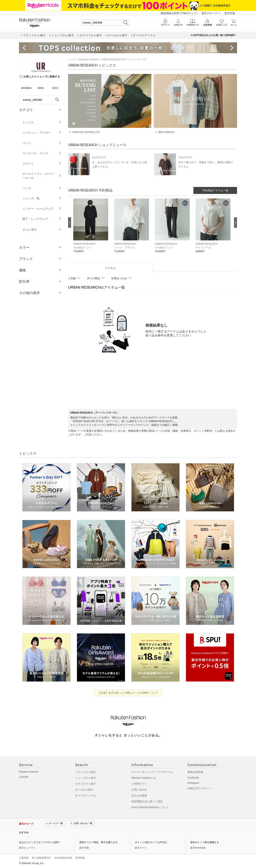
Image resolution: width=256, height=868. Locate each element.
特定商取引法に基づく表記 (147, 801)
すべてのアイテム (86, 796)
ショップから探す (86, 778)
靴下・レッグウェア (42, 219)
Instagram (193, 783)
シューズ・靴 (42, 198)
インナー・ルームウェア (42, 209)
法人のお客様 (139, 796)
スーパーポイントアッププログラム (152, 772)
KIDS (55, 88)
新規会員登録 (195, 772)
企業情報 (24, 858)
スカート (42, 163)
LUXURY (24, 777)
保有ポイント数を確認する (205, 842)
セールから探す (84, 790)
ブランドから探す (86, 772)
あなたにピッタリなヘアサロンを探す (39, 842)
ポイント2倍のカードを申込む (151, 842)
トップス (42, 122)
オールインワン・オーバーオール (42, 176)
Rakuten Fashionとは (144, 778)
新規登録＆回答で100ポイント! (179, 13)
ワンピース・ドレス (42, 153)
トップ (72, 60)
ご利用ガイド (139, 784)
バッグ (42, 188)
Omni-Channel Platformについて (150, 807)
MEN (41, 88)
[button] (91, 229)
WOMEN (26, 88)
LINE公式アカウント (199, 788)
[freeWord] (41, 100)
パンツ (42, 143)
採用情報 (80, 858)
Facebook (193, 778)
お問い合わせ (139, 790)
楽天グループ (209, 13)
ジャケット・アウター (42, 133)
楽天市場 (230, 13)
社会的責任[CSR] (63, 858)
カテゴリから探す (86, 784)
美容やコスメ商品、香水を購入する (98, 842)
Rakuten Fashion (89, 60)
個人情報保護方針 (41, 858)
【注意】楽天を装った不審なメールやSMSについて (128, 693)
